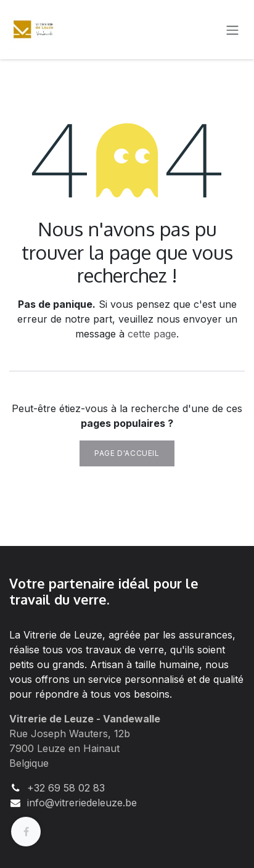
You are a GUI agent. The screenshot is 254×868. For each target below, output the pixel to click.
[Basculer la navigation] (232, 30)
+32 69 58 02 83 (66, 788)
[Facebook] (26, 832)
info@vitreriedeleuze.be (82, 803)
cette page (152, 334)
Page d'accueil (127, 453)
